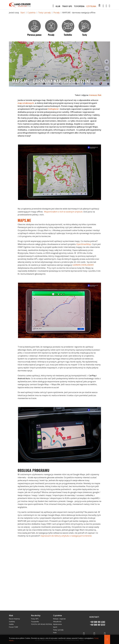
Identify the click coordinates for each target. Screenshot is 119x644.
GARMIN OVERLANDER (83, 265)
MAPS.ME (24, 220)
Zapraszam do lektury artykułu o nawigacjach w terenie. (66, 536)
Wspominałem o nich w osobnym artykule (63, 212)
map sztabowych (26, 103)
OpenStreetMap (84, 244)
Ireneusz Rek (95, 95)
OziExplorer (53, 109)
